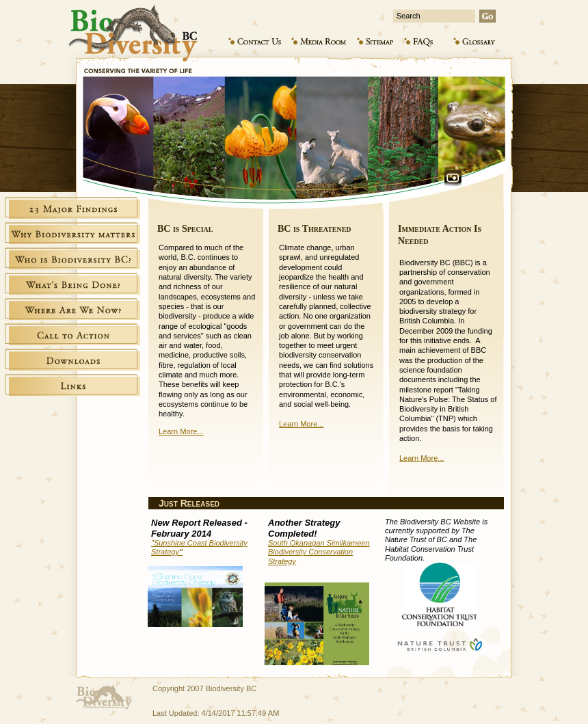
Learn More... (181, 431)
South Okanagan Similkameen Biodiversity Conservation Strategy (319, 552)
